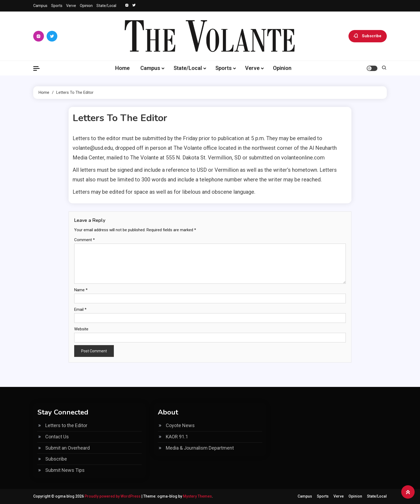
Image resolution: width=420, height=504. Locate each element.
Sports (57, 6)
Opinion (86, 6)
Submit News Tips (65, 470)
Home (122, 68)
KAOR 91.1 (177, 437)
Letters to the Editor (66, 425)
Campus (40, 6)
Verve (71, 6)
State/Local (106, 6)
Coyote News (180, 425)
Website (81, 329)
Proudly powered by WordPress (113, 496)
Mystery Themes (197, 496)
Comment (85, 240)
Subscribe (368, 36)
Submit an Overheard (67, 448)
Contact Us (57, 437)
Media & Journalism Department (200, 448)
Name (81, 290)
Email (80, 309)
